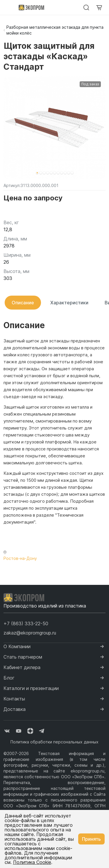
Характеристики (69, 303)
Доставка (15, 709)
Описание (23, 303)
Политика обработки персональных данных (54, 742)
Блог (9, 678)
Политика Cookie (32, 862)
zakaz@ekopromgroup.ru (30, 633)
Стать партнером (23, 657)
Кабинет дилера (22, 667)
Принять (91, 839)
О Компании (17, 646)
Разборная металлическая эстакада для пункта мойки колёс (55, 30)
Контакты (14, 699)
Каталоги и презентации (31, 688)
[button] (37, 173)
